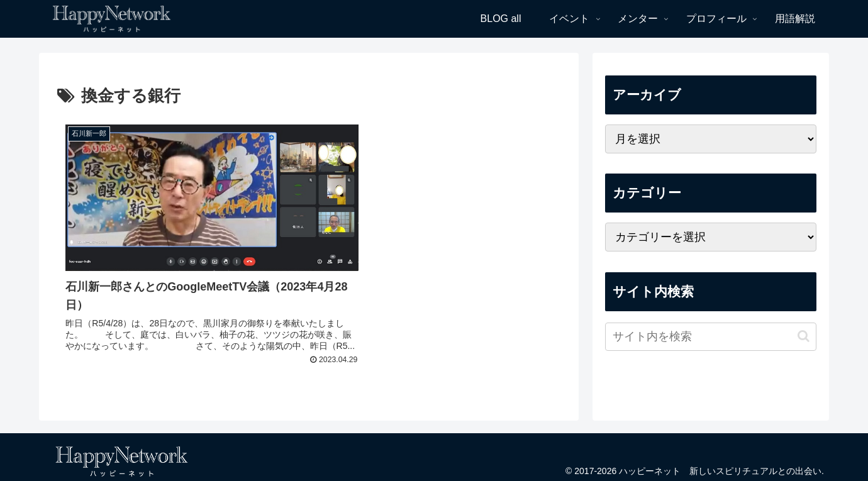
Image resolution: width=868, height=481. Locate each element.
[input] (711, 337)
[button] (804, 336)
